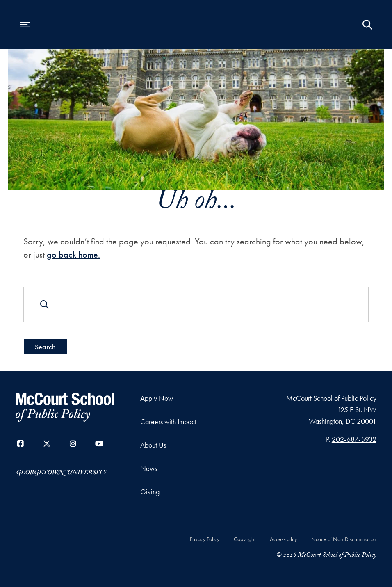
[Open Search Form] (367, 25)
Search (45, 347)
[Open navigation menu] (25, 25)
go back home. (73, 255)
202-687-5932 (354, 439)
